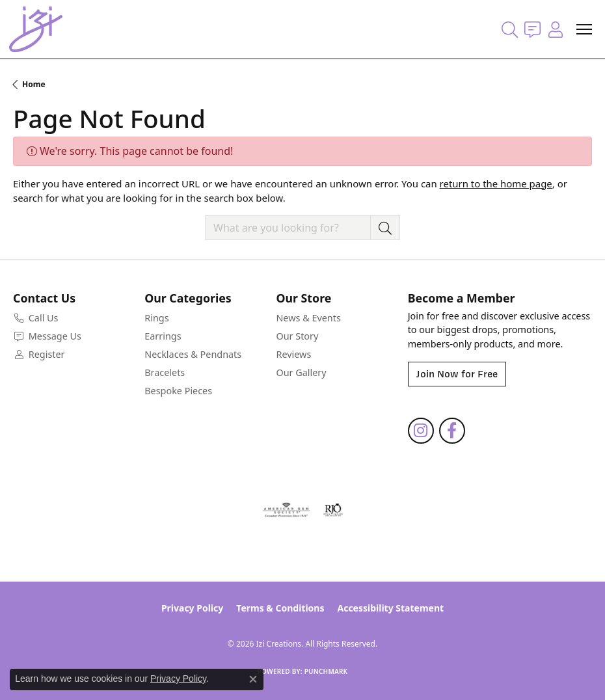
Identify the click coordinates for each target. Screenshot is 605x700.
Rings (156, 318)
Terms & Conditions (280, 608)
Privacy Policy (192, 608)
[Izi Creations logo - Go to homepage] (36, 29)
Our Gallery (301, 372)
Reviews (293, 354)
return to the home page (496, 183)
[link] (532, 29)
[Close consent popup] (253, 679)
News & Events (308, 318)
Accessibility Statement (390, 608)
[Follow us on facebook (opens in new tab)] (452, 431)
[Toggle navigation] (584, 29)
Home (34, 84)
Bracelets (165, 372)
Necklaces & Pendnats (193, 354)
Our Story (297, 336)
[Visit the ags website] (286, 510)
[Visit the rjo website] (333, 510)
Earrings (163, 336)
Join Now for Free (457, 374)
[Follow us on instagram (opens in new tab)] (421, 431)
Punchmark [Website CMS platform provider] (326, 671)
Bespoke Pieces (178, 391)
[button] (510, 29)
